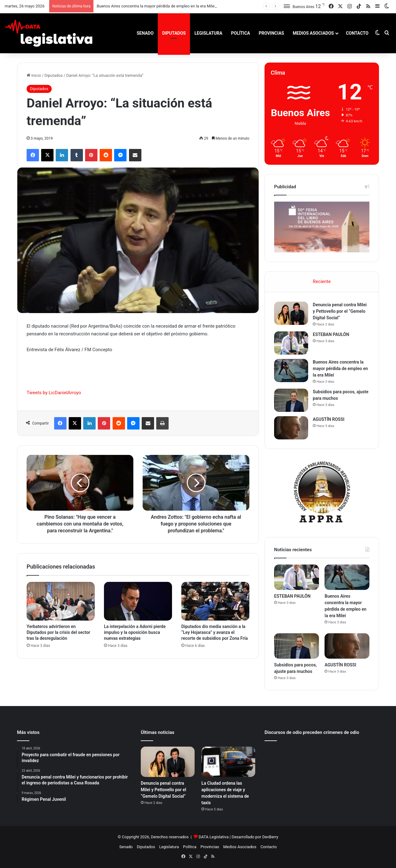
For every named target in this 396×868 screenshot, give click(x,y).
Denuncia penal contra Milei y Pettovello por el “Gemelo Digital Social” (340, 311)
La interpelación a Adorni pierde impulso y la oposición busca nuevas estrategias (135, 632)
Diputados (174, 33)
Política (241, 33)
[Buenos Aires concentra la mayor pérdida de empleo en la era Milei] (291, 371)
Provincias (271, 33)
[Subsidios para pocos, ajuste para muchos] (291, 400)
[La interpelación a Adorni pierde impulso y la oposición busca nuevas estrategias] (138, 601)
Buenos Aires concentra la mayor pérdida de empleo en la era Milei (156, 6)
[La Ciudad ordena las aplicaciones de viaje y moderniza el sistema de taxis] (228, 762)
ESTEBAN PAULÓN (331, 334)
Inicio (34, 75)
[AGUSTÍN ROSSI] (291, 428)
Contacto (357, 33)
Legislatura (208, 33)
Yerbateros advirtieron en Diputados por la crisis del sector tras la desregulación (58, 632)
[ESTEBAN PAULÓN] (291, 343)
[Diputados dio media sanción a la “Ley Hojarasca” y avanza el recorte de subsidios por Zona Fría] (215, 601)
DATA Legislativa (214, 837)
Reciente (322, 281)
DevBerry (270, 837)
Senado (145, 33)
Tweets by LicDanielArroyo (54, 393)
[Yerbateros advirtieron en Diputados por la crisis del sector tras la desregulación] (61, 601)
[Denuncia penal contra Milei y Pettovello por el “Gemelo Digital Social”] (291, 313)
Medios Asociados (313, 33)
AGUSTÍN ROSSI (329, 419)
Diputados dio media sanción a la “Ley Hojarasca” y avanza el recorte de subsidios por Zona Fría (215, 632)
